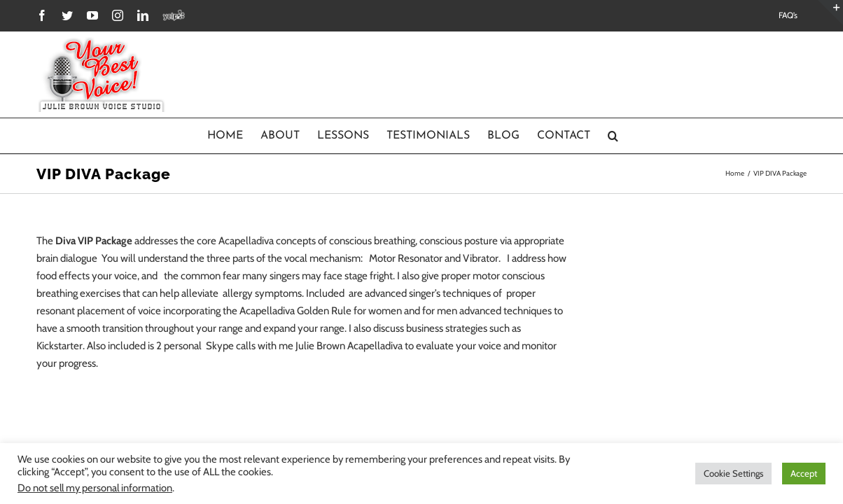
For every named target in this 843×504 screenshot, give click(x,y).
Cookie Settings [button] (733, 473)
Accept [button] (804, 473)
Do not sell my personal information (95, 488)
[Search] (664, 136)
